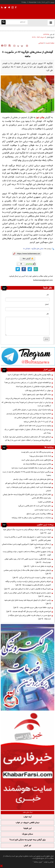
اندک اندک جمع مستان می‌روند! (40, 456)
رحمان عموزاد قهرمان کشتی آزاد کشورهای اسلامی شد (33, 418)
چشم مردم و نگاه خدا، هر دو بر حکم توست (36, 452)
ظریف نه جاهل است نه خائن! (37, 566)
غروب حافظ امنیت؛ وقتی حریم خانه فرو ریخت (32, 608)
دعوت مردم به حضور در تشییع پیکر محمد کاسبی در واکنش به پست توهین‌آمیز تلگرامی (28, 539)
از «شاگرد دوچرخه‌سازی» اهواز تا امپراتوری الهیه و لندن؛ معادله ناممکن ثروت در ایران (26, 546)
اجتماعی (41, 43)
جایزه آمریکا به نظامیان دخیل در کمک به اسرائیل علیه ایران (27, 589)
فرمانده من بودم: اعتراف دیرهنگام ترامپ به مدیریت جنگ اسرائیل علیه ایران (27, 531)
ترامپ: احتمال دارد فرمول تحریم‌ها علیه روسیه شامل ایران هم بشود (27, 602)
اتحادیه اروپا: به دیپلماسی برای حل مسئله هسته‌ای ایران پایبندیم (29, 414)
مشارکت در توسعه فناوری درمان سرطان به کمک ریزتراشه (31, 518)
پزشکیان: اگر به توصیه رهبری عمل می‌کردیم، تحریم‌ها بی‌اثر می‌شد (28, 398)
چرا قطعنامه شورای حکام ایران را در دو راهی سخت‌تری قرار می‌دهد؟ (28, 383)
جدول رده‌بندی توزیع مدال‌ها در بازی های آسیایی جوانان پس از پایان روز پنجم (27, 595)
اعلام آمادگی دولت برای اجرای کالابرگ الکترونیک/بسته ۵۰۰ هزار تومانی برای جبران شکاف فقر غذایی (27, 496)
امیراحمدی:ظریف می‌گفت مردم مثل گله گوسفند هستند (29, 611)
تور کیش (27, 846)
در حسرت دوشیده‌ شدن (43, 510)
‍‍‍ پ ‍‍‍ (20, 46)
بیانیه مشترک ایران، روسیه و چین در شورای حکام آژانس (32, 410)
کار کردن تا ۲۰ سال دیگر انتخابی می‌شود (37, 422)
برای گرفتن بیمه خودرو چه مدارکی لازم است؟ (28, 840)
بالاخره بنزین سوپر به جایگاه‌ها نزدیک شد (37, 464)
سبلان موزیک (27, 834)
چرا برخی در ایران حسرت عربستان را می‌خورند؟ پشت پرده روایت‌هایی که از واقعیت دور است (26, 404)
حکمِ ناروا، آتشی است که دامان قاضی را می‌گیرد (35, 506)
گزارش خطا (28, 259)
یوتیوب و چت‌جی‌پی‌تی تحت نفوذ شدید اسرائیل (35, 426)
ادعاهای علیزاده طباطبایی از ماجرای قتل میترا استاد (33, 387)
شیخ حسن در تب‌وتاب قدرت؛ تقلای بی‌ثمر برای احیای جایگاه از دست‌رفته (29, 617)
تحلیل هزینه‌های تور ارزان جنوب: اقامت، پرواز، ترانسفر (32, 479)
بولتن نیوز (40, 117)
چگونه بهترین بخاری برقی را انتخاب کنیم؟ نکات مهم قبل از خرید (33, 28)
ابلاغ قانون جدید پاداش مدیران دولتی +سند (36, 460)
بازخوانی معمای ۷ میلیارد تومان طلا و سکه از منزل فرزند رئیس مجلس (27, 572)
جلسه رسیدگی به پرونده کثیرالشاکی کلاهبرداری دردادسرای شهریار (28, 379)
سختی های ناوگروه (38, 249)
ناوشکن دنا (27, 249)
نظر (48, 314)
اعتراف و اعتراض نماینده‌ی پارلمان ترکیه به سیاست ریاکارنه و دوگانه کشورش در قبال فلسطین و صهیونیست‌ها (28, 583)
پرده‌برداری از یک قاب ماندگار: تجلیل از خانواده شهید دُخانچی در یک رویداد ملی (28, 431)
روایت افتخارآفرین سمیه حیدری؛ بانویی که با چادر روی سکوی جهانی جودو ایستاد (28, 561)
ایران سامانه (38, 862)
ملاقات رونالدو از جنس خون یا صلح (39, 514)
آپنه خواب (27, 817)
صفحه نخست (50, 43)
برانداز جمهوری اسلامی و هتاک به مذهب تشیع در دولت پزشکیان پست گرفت (27, 553)
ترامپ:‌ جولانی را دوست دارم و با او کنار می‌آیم (32, 578)
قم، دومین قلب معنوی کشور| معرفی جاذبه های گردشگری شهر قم (28, 483)
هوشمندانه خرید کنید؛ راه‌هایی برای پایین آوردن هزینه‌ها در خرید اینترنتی (29, 489)
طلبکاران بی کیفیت (44, 502)
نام (48, 295)
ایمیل (47, 304)
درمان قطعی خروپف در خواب (28, 823)
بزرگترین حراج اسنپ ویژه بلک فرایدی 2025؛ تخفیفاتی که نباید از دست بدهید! (27, 474)
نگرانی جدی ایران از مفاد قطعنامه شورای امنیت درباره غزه (31, 468)
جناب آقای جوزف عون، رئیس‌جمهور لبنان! (36, 394)
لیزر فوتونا (27, 828)
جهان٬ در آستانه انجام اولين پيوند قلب (38, 390)
